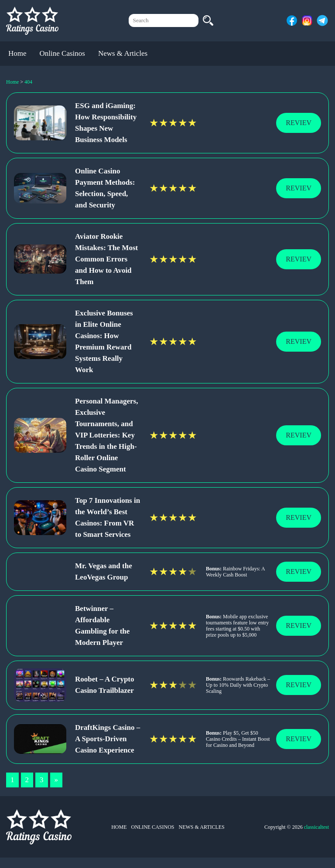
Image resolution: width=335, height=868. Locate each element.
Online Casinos (62, 53)
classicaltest (316, 827)
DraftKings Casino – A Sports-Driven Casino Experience (108, 739)
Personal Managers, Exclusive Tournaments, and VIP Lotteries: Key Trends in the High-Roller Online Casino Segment (106, 435)
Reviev (299, 123)
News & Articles (123, 53)
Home (17, 53)
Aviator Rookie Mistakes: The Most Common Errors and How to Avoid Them (106, 259)
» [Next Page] (56, 780)
